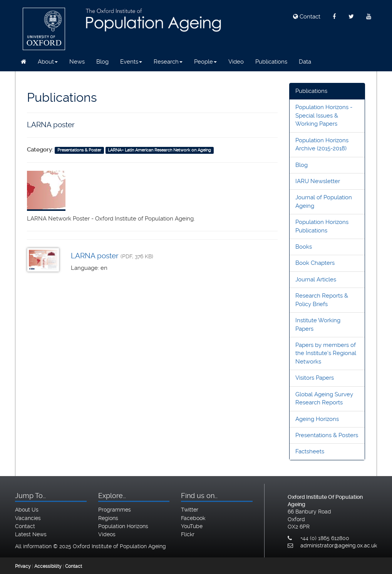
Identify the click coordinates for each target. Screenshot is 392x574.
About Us (27, 510)
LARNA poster (95, 256)
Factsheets (310, 451)
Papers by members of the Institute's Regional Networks (326, 353)
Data (305, 62)
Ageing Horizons (317, 419)
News (77, 62)
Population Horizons (123, 526)
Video (236, 62)
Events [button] (131, 62)
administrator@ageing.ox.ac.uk (339, 545)
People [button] (205, 62)
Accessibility (48, 566)
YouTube (192, 526)
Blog (102, 62)
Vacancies (28, 518)
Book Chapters (315, 263)
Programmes (115, 510)
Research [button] (168, 62)
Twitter (190, 510)
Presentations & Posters (327, 435)
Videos (107, 534)
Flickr (188, 534)
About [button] (48, 62)
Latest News (31, 534)
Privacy (23, 566)
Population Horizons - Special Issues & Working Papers (324, 115)
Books (304, 247)
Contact (307, 17)
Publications (271, 62)
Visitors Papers (315, 378)
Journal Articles (316, 279)
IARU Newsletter (318, 181)
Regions (108, 518)
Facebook (193, 518)
